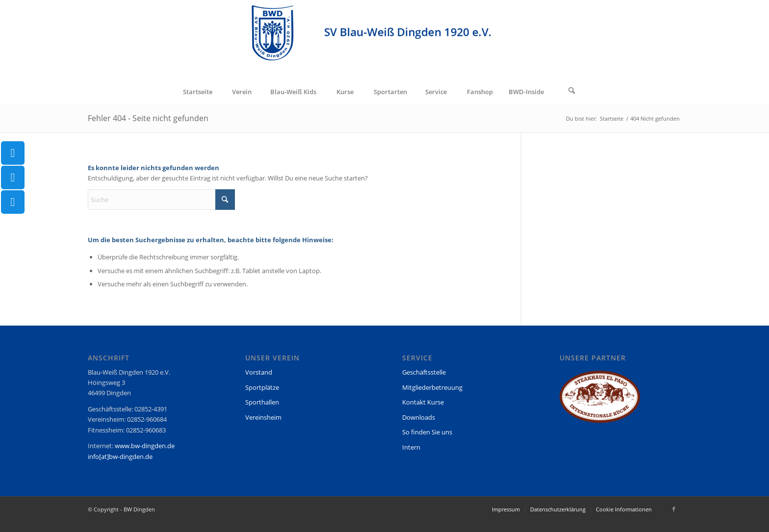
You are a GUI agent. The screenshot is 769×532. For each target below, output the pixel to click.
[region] (600, 401)
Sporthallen (262, 402)
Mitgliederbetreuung (432, 387)
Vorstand (259, 372)
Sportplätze (262, 387)
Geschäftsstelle (424, 372)
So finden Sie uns (427, 432)
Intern (411, 447)
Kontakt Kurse (423, 402)
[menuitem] (197, 92)
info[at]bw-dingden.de (120, 456)
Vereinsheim (263, 417)
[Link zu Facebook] (674, 509)
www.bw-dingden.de (145, 446)
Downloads (419, 417)
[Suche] (572, 92)
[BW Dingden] (385, 40)
